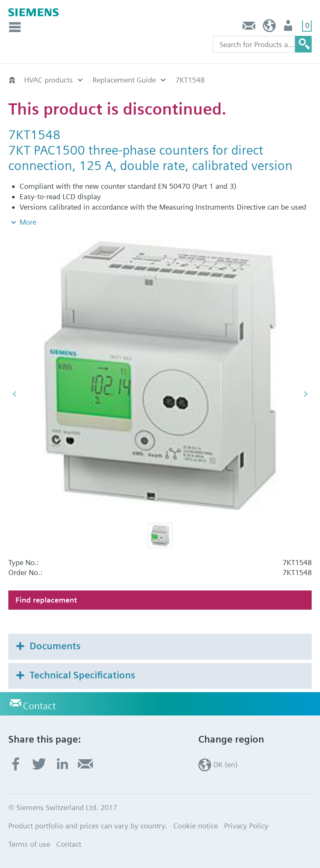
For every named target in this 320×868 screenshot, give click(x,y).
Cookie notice (196, 826)
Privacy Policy (246, 826)
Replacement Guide (124, 80)
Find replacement (46, 600)
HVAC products (49, 80)
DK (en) (269, 28)
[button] (160, 535)
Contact (249, 28)
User (289, 28)
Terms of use (29, 844)
